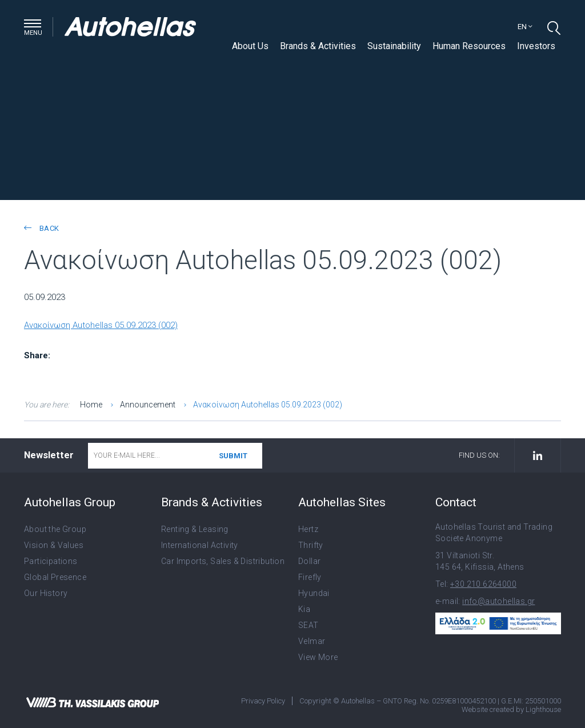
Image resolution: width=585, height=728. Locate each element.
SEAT (308, 625)
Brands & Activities (318, 46)
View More (318, 657)
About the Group (55, 529)
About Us (250, 46)
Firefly (310, 577)
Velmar (312, 641)
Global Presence (55, 577)
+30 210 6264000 (483, 584)
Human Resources (469, 46)
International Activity (200, 545)
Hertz (308, 529)
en (525, 27)
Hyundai (314, 593)
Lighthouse (543, 709)
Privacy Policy (263, 701)
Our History (46, 593)
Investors (536, 46)
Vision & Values (54, 545)
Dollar (309, 561)
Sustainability (394, 46)
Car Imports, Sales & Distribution (223, 561)
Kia (304, 609)
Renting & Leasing (195, 529)
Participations (51, 561)
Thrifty (311, 545)
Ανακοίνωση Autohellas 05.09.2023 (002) (101, 325)
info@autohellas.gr (498, 601)
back (41, 228)
